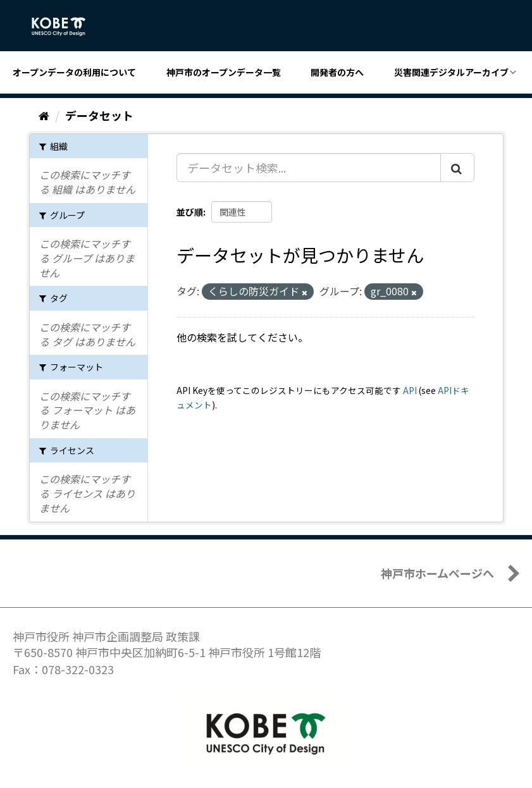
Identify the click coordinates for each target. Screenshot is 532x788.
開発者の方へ (337, 72)
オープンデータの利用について (74, 72)
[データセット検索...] (309, 168)
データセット (99, 115)
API (410, 390)
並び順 (190, 212)
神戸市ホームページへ (437, 573)
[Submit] (457, 168)
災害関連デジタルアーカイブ (451, 72)
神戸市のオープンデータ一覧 (224, 72)
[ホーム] (44, 115)
